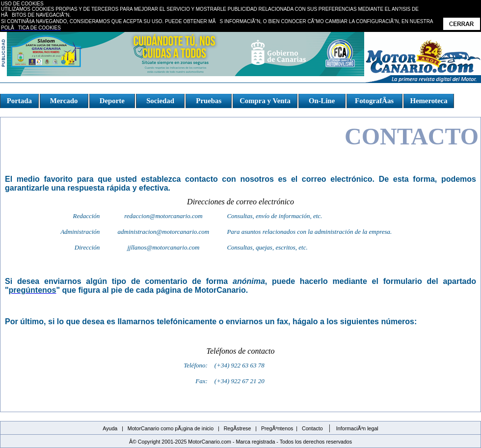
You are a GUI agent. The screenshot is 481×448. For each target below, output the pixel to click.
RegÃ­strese (238, 428)
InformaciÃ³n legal (357, 428)
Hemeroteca (428, 101)
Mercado (64, 101)
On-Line (321, 101)
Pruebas (209, 101)
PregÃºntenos (277, 428)
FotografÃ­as (374, 101)
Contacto (312, 428)
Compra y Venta (265, 101)
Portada (19, 101)
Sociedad (160, 101)
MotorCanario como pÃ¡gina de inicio (171, 428)
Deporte (112, 101)
